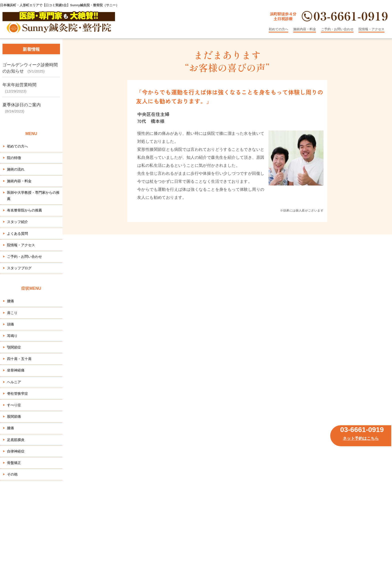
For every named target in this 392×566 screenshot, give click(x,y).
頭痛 (10, 324)
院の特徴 (14, 158)
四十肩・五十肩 (19, 359)
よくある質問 (17, 233)
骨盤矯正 (14, 463)
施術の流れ (16, 169)
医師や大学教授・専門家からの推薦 (33, 196)
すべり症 (14, 405)
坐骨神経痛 (16, 370)
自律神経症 (16, 451)
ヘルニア (14, 382)
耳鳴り (12, 336)
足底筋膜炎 (16, 440)
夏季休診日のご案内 (22, 105)
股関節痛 (14, 416)
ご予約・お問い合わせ (337, 29)
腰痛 (10, 301)
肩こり (12, 313)
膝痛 (10, 428)
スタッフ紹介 (17, 222)
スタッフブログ (19, 268)
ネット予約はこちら (361, 438)
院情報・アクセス (371, 29)
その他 (12, 474)
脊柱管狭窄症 (17, 393)
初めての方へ (278, 29)
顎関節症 (14, 347)
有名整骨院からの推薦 (24, 210)
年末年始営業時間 (19, 85)
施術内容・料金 (305, 29)
